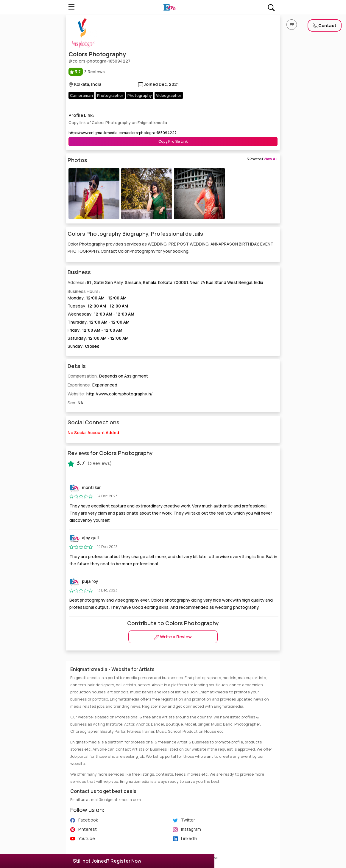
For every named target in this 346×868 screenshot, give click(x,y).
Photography (140, 95)
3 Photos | (262, 159)
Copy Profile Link (173, 141)
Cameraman (81, 95)
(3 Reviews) (90, 463)
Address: (165, 282)
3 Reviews (87, 72)
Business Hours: (173, 319)
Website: (110, 394)
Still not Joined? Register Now (107, 861)
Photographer (110, 95)
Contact (325, 25)
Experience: (92, 385)
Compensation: (108, 376)
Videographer (169, 95)
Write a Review (173, 637)
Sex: (75, 403)
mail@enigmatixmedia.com (116, 799)
